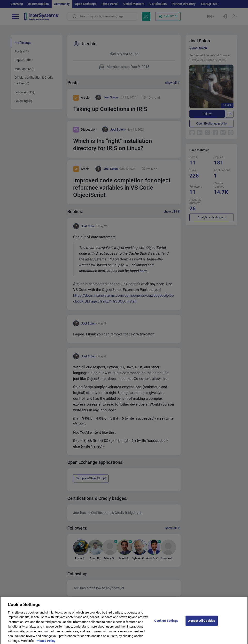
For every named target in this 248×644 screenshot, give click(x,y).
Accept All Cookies (202, 627)
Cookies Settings (166, 627)
